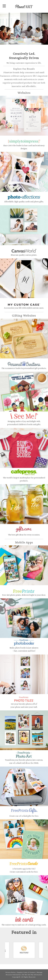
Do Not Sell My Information (32, 975)
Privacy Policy (10, 972)
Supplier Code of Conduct (26, 972)
